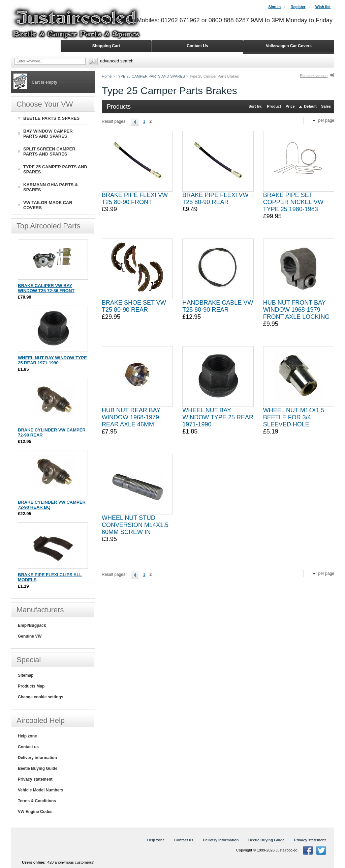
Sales (326, 106)
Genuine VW (30, 636)
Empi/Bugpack (32, 625)
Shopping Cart (106, 46)
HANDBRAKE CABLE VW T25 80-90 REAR (218, 306)
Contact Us (197, 46)
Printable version (314, 76)
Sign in (274, 7)
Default (310, 106)
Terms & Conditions (37, 801)
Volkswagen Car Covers (289, 46)
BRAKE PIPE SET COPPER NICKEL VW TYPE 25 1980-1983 (293, 202)
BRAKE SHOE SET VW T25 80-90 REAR (134, 306)
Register (298, 7)
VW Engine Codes (35, 812)
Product (274, 106)
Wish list (323, 7)
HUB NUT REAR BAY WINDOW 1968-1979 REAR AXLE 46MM (131, 417)
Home (107, 76)
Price (290, 106)
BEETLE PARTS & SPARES (51, 118)
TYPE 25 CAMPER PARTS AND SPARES (150, 76)
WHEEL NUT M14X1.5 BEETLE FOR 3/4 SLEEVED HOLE (294, 417)
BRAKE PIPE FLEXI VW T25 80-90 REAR (215, 199)
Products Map (31, 686)
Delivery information (37, 758)
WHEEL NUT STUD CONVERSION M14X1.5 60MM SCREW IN (135, 525)
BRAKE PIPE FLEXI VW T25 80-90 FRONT (135, 199)
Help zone (27, 736)
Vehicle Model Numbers (41, 790)
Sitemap (26, 675)
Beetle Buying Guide (38, 768)
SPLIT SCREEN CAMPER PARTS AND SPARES (49, 151)
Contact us (28, 747)
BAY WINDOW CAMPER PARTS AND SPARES (48, 134)
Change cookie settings (41, 697)
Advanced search (117, 61)
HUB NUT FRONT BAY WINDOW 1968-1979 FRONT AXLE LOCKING (296, 310)
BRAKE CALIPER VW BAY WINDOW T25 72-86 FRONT (46, 288)
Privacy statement (35, 779)
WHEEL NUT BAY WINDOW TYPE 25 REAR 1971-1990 (218, 417)
